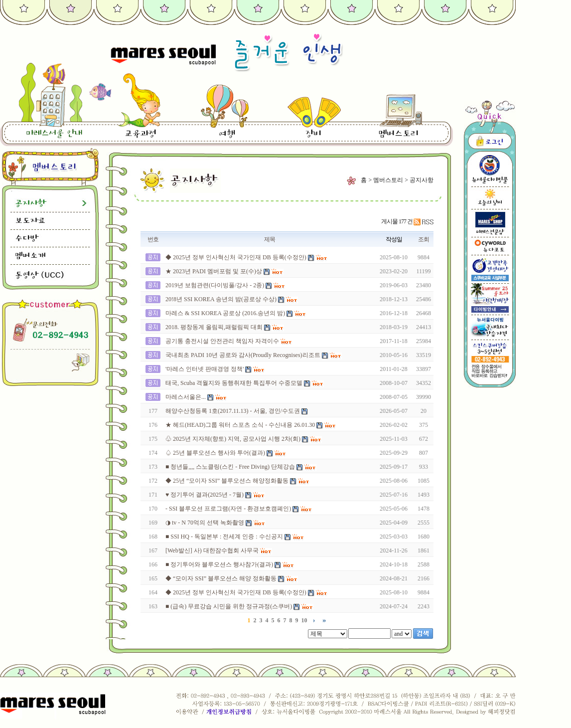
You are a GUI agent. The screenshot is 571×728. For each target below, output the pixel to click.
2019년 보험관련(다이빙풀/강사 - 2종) (215, 285)
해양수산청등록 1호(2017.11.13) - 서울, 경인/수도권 (233, 411)
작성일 (394, 239)
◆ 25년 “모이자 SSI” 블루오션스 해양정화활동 (227, 481)
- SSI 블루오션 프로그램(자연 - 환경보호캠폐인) (228, 509)
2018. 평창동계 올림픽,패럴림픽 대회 (214, 327)
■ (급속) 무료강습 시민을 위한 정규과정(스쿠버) (229, 606)
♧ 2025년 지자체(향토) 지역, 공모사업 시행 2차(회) (233, 439)
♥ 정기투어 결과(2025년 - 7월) (205, 495)
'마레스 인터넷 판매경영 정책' (205, 369)
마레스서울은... (186, 397)
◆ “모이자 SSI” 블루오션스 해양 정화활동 (221, 578)
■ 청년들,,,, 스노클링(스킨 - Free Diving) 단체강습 (230, 467)
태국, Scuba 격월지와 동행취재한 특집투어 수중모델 (234, 383)
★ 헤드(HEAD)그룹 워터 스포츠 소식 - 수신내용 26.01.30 (240, 425)
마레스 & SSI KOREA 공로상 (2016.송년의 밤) (225, 313)
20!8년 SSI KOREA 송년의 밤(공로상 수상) (221, 299)
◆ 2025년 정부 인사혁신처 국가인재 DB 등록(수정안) (236, 257)
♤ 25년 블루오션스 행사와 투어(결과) (215, 453)
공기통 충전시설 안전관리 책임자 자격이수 (222, 341)
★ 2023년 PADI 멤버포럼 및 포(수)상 (214, 271)
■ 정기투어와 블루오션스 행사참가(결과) (219, 564)
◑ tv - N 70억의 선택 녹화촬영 (205, 523)
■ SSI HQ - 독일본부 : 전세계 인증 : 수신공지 (224, 537)
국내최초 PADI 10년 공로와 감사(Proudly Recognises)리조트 (243, 355)
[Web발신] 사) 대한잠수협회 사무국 (212, 550)
